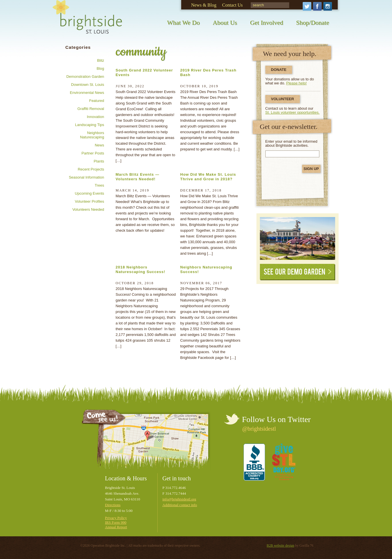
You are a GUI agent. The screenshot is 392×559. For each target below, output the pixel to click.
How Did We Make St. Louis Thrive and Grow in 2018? (208, 177)
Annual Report (116, 527)
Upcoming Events (90, 193)
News (100, 145)
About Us (225, 23)
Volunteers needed (88, 209)
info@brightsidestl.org (179, 499)
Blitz (101, 60)
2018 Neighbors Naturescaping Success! (141, 269)
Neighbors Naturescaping (92, 135)
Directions (113, 505)
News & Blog (204, 5)
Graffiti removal (91, 109)
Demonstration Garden (85, 77)
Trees (100, 185)
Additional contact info (180, 505)
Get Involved (267, 23)
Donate (279, 70)
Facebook (317, 6)
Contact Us (232, 5)
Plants (99, 161)
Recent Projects (91, 169)
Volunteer (283, 99)
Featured (96, 101)
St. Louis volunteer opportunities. (292, 112)
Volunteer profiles (90, 201)
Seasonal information (87, 177)
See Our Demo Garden (298, 272)
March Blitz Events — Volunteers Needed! (138, 177)
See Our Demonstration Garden (298, 238)
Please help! (297, 83)
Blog (100, 68)
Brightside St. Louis (87, 21)
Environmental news (87, 93)
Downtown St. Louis (88, 85)
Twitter (307, 6)
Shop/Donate (313, 23)
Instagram (328, 6)
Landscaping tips (89, 125)
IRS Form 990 (116, 522)
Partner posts (93, 153)
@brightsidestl (259, 429)
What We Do (184, 23)
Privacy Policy (116, 518)
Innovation (96, 117)
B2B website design (281, 546)
